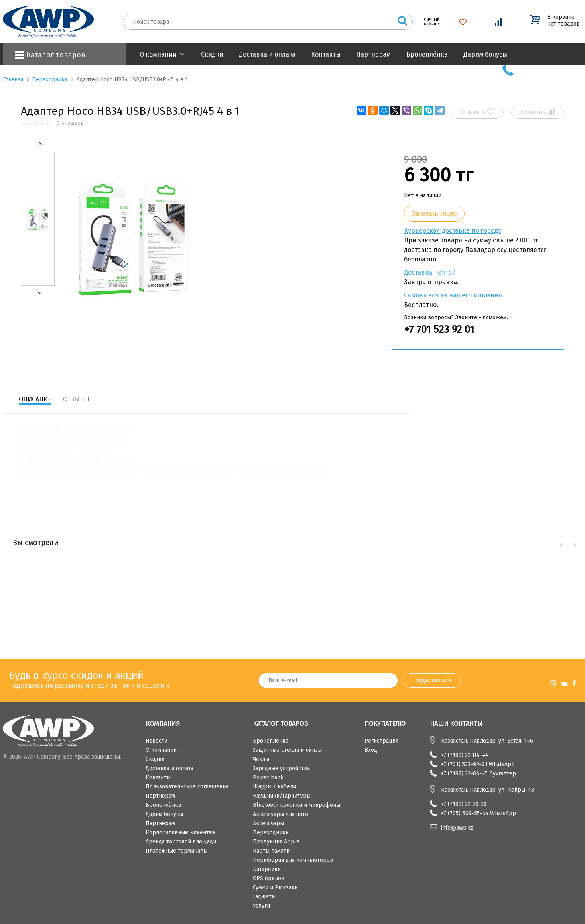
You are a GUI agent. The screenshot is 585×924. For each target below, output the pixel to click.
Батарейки (267, 869)
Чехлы (261, 759)
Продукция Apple (276, 842)
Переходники (50, 80)
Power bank (268, 778)
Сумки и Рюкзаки (275, 888)
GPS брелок (269, 878)
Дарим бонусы (485, 54)
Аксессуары (268, 823)
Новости (157, 741)
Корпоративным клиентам (180, 833)
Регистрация (381, 741)
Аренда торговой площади (181, 842)
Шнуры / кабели (275, 787)
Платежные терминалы (176, 851)
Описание (35, 399)
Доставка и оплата (267, 54)
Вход (371, 750)
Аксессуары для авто (281, 814)
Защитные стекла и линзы (287, 750)
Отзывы (76, 399)
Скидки (212, 54)
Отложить (477, 112)
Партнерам (373, 54)
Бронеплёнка (427, 54)
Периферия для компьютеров (293, 860)
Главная (13, 80)
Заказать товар (434, 213)
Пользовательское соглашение (187, 787)
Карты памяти (271, 851)
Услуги (261, 906)
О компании (158, 54)
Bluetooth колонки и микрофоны (296, 805)
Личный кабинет (429, 22)
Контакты (326, 54)
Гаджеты (264, 897)
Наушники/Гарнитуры (282, 796)
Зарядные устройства (281, 768)
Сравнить (538, 112)
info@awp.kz (457, 828)
